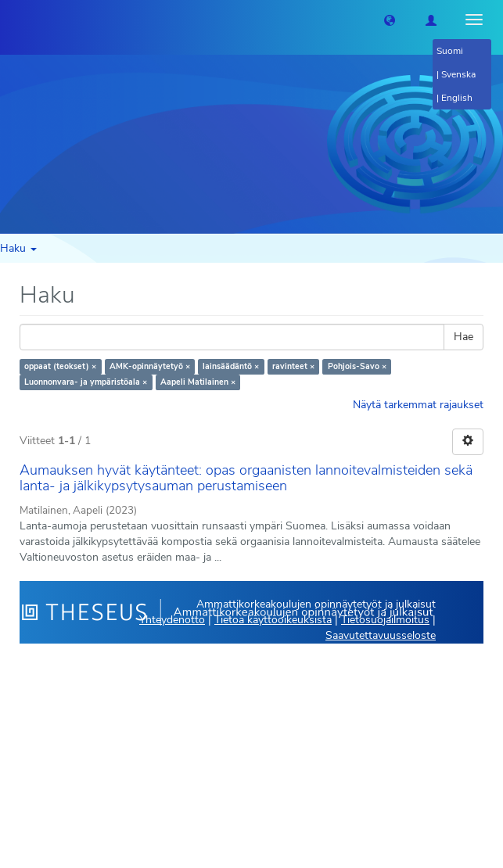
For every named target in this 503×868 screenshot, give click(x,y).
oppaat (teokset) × (60, 366)
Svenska (458, 74)
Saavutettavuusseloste (381, 635)
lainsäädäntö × (231, 366)
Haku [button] (18, 248)
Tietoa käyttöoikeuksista (273, 620)
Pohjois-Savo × (357, 366)
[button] (390, 20)
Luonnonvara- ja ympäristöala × (86, 382)
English (457, 98)
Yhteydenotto (172, 620)
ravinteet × (293, 366)
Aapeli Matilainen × (198, 382)
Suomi (450, 51)
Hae (463, 337)
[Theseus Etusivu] (12, 20)
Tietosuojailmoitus (385, 620)
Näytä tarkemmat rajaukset (418, 405)
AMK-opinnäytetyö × (150, 366)
